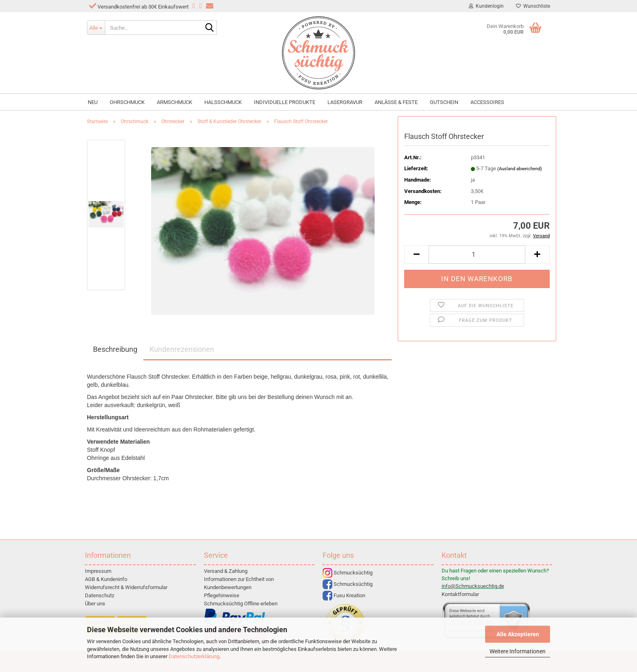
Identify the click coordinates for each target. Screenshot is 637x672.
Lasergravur (345, 102)
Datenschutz (100, 595)
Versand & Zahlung (226, 571)
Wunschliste (533, 6)
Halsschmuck (223, 102)
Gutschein (444, 102)
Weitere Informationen (518, 651)
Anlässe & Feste (396, 102)
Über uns (95, 604)
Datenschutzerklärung (194, 656)
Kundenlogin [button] (486, 6)
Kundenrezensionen (182, 349)
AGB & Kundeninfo (106, 579)
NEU (93, 102)
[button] (416, 255)
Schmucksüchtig (348, 573)
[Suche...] (96, 28)
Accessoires (487, 102)
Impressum (98, 571)
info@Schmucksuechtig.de (473, 586)
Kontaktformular (460, 594)
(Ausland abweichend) (520, 169)
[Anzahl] (477, 255)
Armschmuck (174, 102)
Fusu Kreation (344, 595)
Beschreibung (115, 349)
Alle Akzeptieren (518, 634)
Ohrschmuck (127, 102)
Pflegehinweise (222, 595)
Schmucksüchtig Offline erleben (241, 604)
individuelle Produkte (285, 102)
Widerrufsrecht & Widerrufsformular (126, 587)
